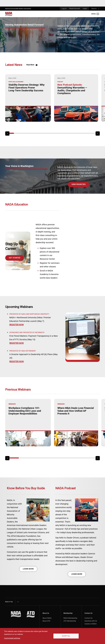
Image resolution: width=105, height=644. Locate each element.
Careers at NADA (90, 624)
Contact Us (88, 618)
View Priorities (79, 184)
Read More (30, 65)
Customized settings (12, 638)
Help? (85, 8)
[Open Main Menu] (95, 14)
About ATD (46, 621)
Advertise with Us (91, 621)
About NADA (47, 618)
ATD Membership (70, 621)
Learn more (28, 569)
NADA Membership (70, 618)
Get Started (15, 258)
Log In (64, 8)
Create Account (74, 8)
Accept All (66, 636)
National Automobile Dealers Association (18, 9)
